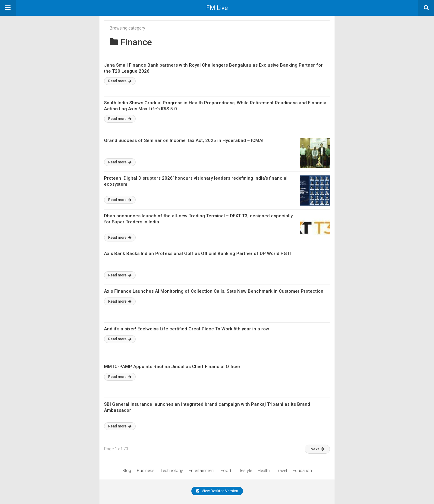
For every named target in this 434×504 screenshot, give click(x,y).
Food (226, 471)
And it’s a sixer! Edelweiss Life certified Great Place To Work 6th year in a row (187, 329)
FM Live (217, 8)
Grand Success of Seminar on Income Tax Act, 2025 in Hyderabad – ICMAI (184, 140)
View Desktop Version (217, 491)
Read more (120, 81)
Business (146, 471)
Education (302, 471)
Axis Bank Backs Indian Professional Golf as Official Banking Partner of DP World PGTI (197, 254)
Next (317, 449)
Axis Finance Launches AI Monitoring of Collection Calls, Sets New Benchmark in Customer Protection (214, 291)
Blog (127, 471)
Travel (281, 471)
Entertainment (202, 471)
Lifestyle (244, 471)
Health (264, 471)
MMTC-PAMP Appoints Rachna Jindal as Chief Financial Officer (172, 367)
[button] (8, 8)
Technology (172, 471)
